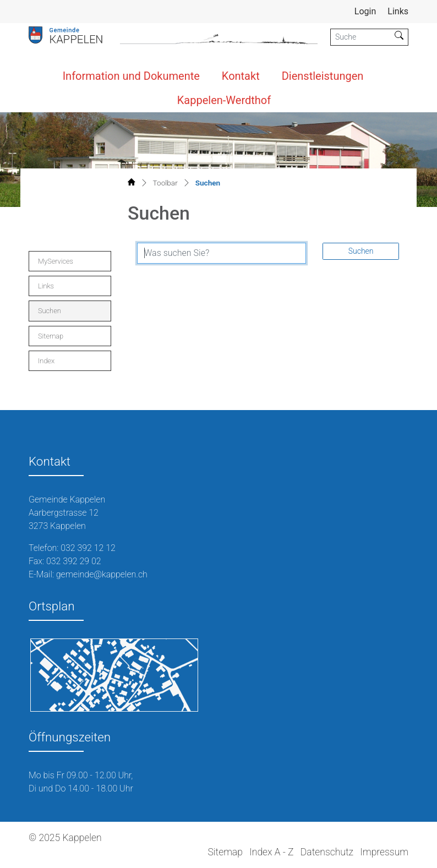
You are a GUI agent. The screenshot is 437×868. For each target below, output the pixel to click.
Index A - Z (271, 852)
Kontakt (241, 76)
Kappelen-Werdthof (224, 100)
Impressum (384, 852)
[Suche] (360, 37)
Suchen (62, 313)
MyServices (56, 261)
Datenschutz (327, 852)
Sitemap (51, 336)
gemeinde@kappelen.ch (102, 574)
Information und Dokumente (131, 76)
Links (398, 11)
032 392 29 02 (74, 561)
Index (46, 361)
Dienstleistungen (323, 76)
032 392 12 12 (88, 548)
